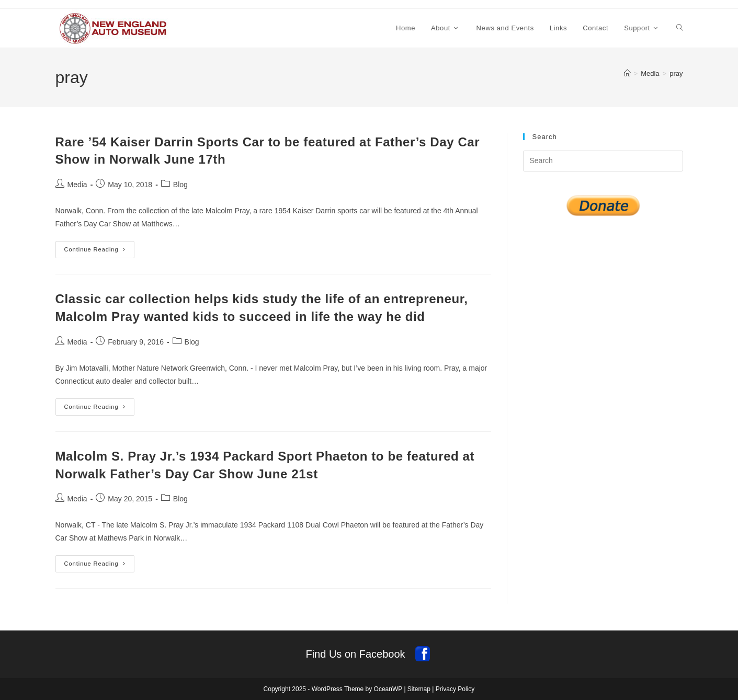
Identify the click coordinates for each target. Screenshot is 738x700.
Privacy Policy (455, 689)
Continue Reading (99, 252)
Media (77, 185)
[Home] (627, 73)
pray (676, 73)
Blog (180, 185)
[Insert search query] (603, 161)
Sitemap (419, 689)
